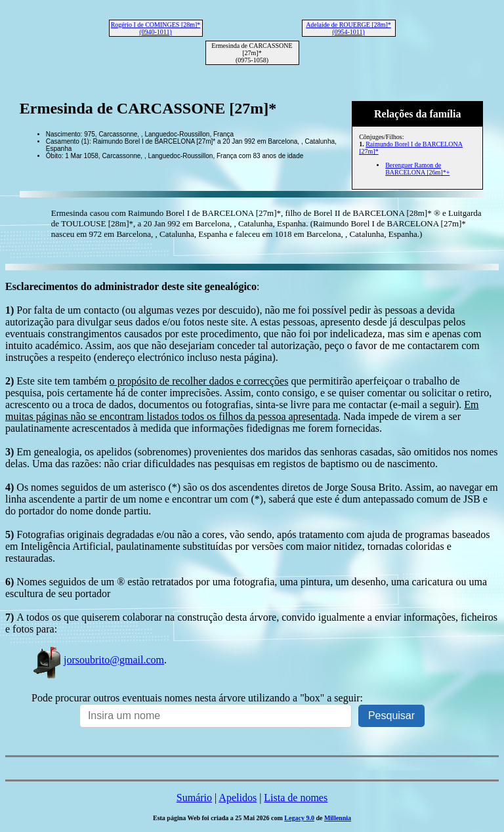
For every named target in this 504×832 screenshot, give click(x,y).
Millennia (338, 818)
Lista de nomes (296, 798)
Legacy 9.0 (299, 818)
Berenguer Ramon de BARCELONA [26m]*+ (417, 169)
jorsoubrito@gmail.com (98, 660)
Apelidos (238, 798)
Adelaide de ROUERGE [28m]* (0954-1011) (348, 28)
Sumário (194, 798)
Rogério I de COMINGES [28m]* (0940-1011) (156, 28)
